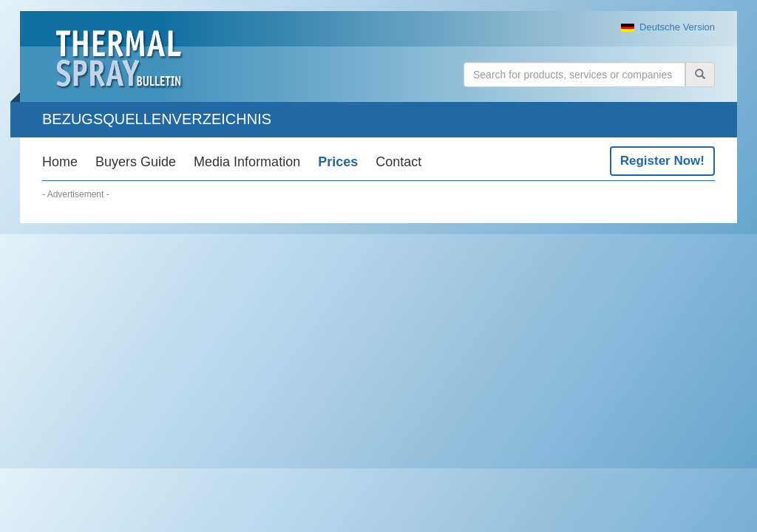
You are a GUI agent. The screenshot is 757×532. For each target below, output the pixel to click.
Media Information (247, 162)
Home (60, 162)
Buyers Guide (136, 162)
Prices (338, 162)
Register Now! (662, 161)
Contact (398, 162)
